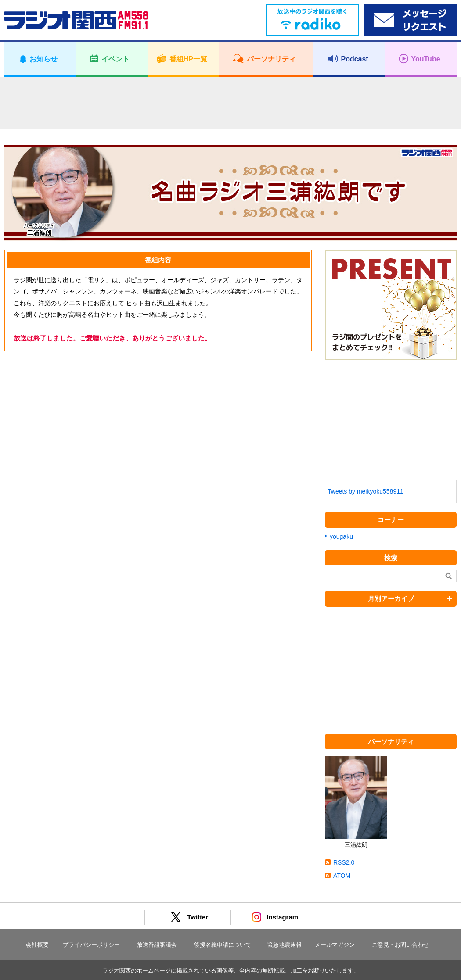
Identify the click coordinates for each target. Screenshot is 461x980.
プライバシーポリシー (91, 945)
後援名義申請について (223, 945)
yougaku (341, 536)
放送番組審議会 (157, 945)
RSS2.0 (344, 862)
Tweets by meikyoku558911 (366, 491)
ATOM (342, 876)
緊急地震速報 (285, 945)
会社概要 (37, 945)
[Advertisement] (230, 103)
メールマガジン (335, 945)
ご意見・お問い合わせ (400, 945)
